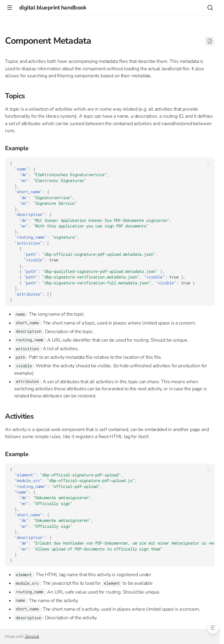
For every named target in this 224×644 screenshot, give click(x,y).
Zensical (32, 636)
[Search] (210, 8)
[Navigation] (10, 8)
